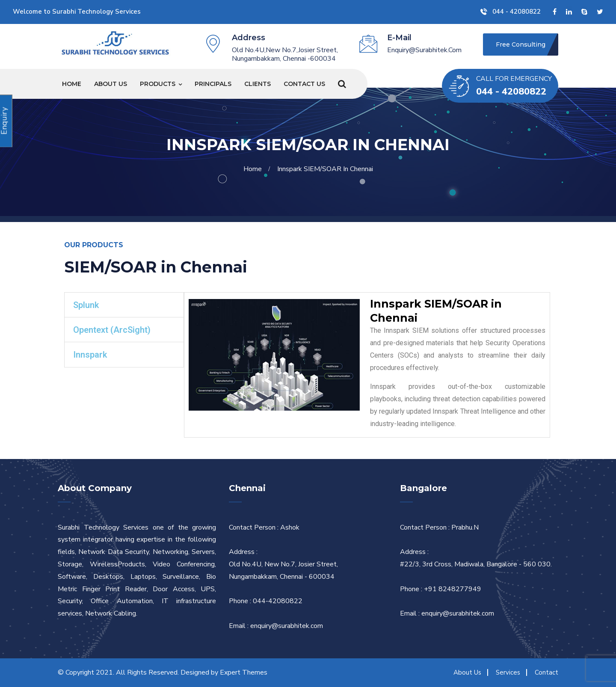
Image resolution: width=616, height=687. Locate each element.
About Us (111, 84)
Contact (546, 672)
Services (508, 672)
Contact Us (304, 84)
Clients (258, 84)
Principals (213, 84)
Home (72, 84)
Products (158, 84)
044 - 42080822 (511, 12)
